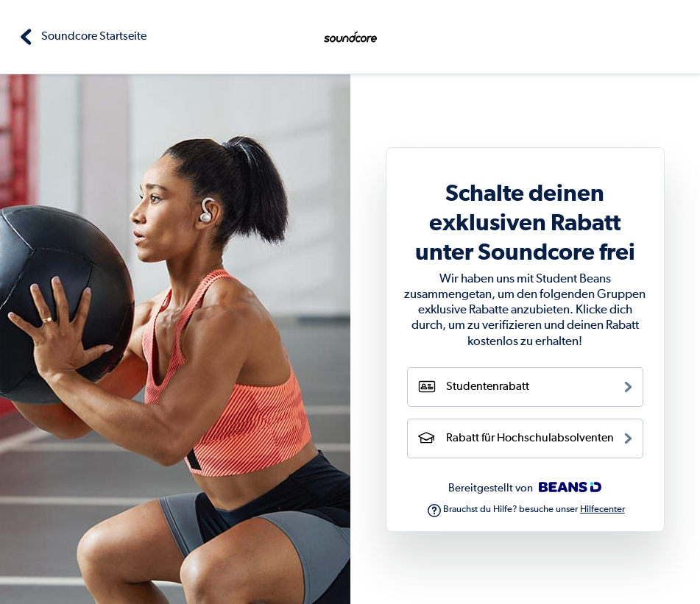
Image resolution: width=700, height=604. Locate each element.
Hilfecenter (602, 509)
